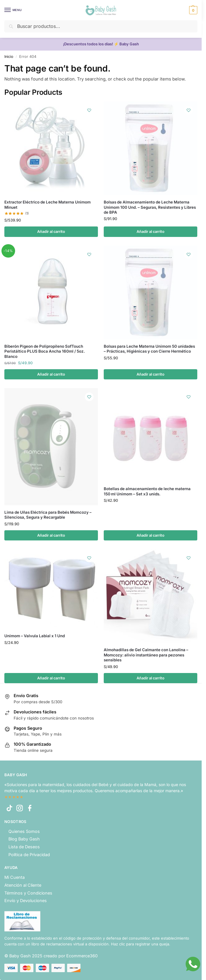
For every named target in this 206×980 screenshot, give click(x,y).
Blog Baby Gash (24, 839)
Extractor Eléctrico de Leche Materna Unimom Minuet (48, 205)
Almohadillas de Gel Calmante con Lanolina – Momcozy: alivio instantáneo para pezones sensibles (146, 655)
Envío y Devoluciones (26, 900)
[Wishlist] (89, 110)
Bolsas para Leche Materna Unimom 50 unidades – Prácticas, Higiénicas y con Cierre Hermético (149, 349)
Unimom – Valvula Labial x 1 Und (35, 636)
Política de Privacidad (29, 855)
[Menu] (13, 10)
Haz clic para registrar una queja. (141, 944)
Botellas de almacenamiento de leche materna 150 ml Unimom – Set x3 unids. (147, 491)
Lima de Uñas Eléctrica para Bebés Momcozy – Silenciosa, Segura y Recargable (48, 515)
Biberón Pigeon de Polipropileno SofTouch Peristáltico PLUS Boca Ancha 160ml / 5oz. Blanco (45, 351)
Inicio (9, 57)
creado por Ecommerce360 (71, 956)
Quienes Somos (24, 831)
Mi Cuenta (15, 877)
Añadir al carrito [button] (51, 232)
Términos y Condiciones (28, 893)
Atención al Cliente (23, 885)
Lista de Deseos (24, 847)
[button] (192, 10)
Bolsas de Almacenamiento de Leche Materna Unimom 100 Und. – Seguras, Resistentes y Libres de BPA (150, 207)
